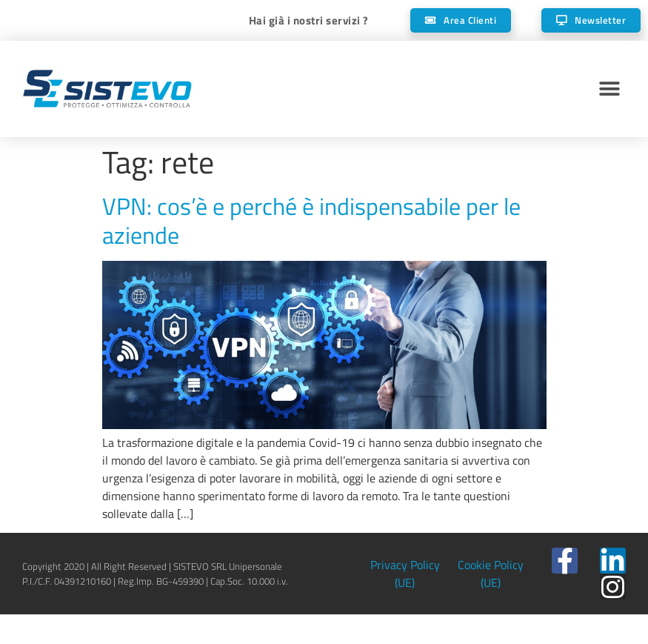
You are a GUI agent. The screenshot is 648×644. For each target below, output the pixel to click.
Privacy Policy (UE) (405, 574)
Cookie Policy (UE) (491, 574)
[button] (609, 89)
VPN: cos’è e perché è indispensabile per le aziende (311, 220)
